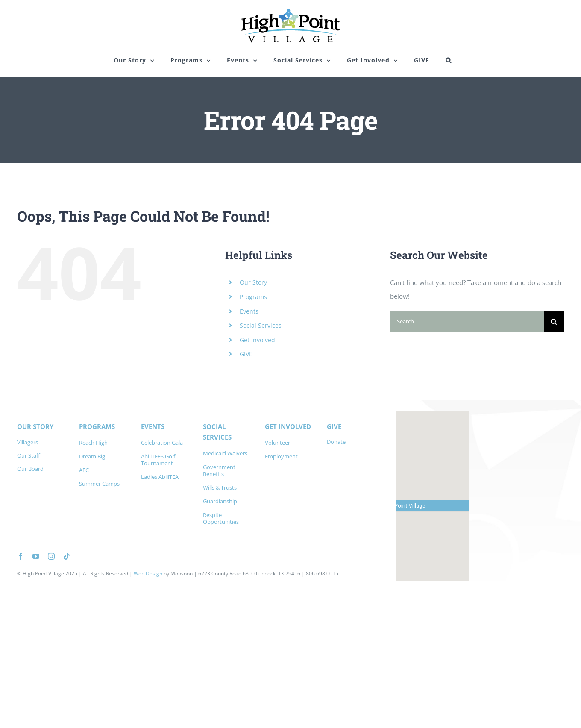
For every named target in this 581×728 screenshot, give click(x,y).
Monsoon (182, 574)
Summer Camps (99, 484)
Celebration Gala (162, 443)
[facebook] (21, 556)
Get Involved (257, 340)
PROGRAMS (97, 426)
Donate (336, 442)
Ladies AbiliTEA (160, 477)
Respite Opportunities (221, 518)
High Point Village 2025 (50, 574)
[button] (449, 60)
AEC (84, 470)
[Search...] (467, 321)
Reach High (93, 443)
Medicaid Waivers (225, 453)
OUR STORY (35, 426)
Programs (253, 297)
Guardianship (220, 501)
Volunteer (277, 443)
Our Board (30, 469)
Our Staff (29, 455)
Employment (281, 456)
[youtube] (36, 556)
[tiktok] (67, 556)
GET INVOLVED (288, 426)
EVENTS (153, 426)
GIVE (246, 354)
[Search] (554, 321)
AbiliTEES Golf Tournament (158, 460)
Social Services (261, 325)
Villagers (28, 442)
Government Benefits (219, 470)
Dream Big (92, 456)
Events (249, 311)
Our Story (253, 282)
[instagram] (51, 556)
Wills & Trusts (220, 487)
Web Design (148, 574)
